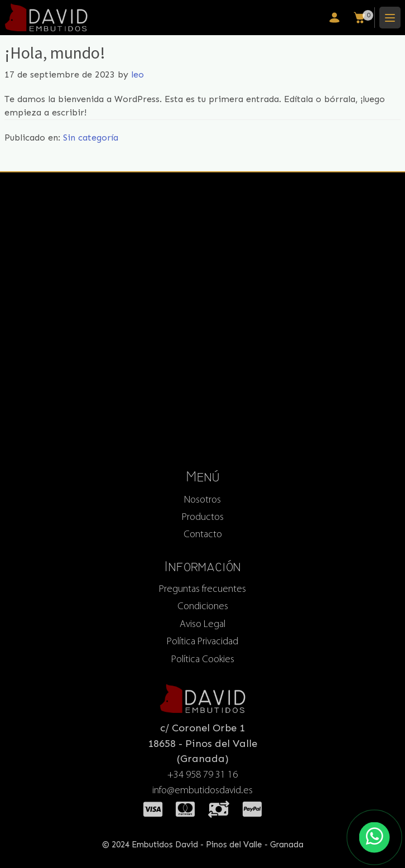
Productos (203, 517)
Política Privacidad (202, 642)
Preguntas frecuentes (202, 589)
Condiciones (203, 607)
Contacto (203, 535)
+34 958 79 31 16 (202, 775)
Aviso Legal (202, 625)
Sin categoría (91, 138)
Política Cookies (203, 660)
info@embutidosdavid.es (202, 791)
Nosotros (202, 500)
